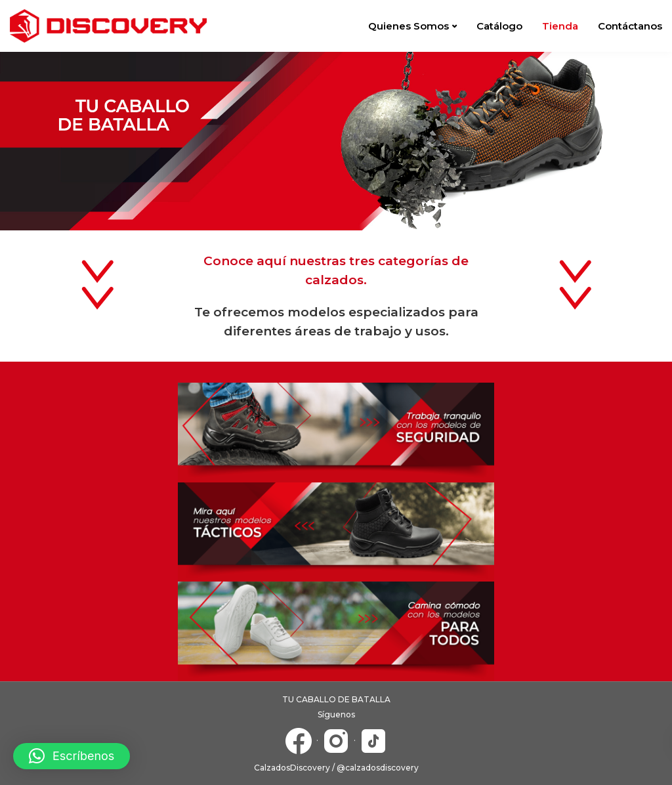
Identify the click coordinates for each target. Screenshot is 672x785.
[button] (72, 756)
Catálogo (499, 26)
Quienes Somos (409, 26)
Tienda (560, 26)
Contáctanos (630, 26)
